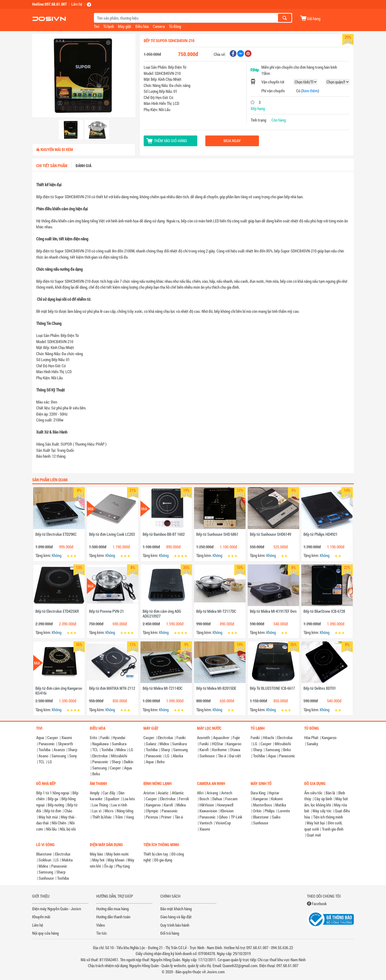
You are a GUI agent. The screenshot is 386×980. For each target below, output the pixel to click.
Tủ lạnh (109, 26)
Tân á (222, 756)
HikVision (207, 805)
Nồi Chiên (59, 823)
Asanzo (59, 750)
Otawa (235, 750)
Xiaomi (67, 737)
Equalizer (113, 799)
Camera (159, 26)
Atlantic (178, 793)
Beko (96, 774)
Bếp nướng (56, 805)
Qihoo (223, 817)
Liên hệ (77, 4)
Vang (130, 817)
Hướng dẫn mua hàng (112, 909)
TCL (42, 762)
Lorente (284, 811)
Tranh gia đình (333, 829)
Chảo (68, 811)
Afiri (200, 793)
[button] (40, 76)
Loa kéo (129, 799)
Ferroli (184, 799)
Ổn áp (108, 866)
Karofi (204, 750)
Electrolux (100, 756)
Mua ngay (232, 141)
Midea (121, 750)
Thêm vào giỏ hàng (170, 141)
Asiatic (163, 793)
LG (50, 762)
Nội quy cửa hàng (45, 933)
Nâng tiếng (125, 811)
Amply (95, 793)
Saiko (276, 817)
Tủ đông (175, 26)
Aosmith (203, 737)
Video (101, 925)
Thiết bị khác (102, 817)
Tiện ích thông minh (328, 817)
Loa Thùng (100, 805)
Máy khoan (116, 860)
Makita (67, 860)
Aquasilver (221, 737)
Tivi (96, 26)
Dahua (217, 799)
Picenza (152, 817)
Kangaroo (234, 744)
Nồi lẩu (51, 829)
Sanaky (312, 744)
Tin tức (102, 933)
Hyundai (119, 737)
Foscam (231, 799)
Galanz (151, 744)
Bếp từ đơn (53, 811)
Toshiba (44, 750)
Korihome (219, 750)
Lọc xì (97, 811)
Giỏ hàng (314, 18)
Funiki (105, 737)
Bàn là (330, 793)
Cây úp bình (323, 799)
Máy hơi (98, 860)
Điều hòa (142, 26)
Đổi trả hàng (170, 933)
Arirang (212, 793)
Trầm (119, 817)
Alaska (178, 756)
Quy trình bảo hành (175, 925)
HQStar (218, 744)
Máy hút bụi (316, 823)
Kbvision (227, 811)
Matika (281, 805)
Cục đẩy (109, 793)
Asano (43, 756)
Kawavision (208, 811)
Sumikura (119, 744)
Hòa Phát (311, 737)
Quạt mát (314, 835)
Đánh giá (83, 166)
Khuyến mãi (41, 917)
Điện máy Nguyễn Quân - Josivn (57, 909)
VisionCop (223, 823)
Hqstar (274, 793)
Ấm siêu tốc (313, 793)
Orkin (257, 811)
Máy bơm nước (118, 854)
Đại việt (235, 756)
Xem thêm (310, 91)
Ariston (149, 793)
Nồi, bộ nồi (68, 829)
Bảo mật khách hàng (176, 909)
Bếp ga (53, 799)
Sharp (73, 750)
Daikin (129, 762)
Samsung (59, 756)
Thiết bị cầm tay (156, 854)
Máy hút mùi (48, 817)
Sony (73, 756)
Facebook (319, 904)
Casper (53, 737)
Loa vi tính (119, 805)
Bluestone (261, 817)
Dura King (258, 793)
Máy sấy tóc (322, 811)
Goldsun (45, 860)
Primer (166, 817)
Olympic (152, 811)
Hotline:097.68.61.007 (49, 4)
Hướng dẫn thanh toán (113, 917)
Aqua (40, 737)
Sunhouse (207, 756)
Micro (109, 811)
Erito (93, 737)
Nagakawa (100, 744)
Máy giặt (125, 26)
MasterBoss (263, 805)
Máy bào (96, 854)
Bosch (204, 799)
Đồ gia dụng (163, 860)
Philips (270, 811)
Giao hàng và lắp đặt (176, 917)
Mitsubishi (119, 756)
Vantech (206, 823)
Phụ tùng (123, 866)
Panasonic (47, 744)
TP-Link (237, 817)
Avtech (227, 793)
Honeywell (225, 805)
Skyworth (65, 744)
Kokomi (277, 799)
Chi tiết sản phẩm (52, 166)
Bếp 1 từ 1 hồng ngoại (53, 793)
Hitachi (268, 737)
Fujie (236, 737)
